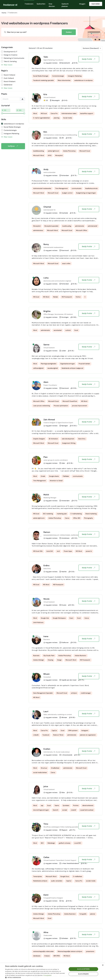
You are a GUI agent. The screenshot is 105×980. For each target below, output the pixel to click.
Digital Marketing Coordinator (53, 60)
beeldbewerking (39, 151)
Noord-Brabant (10, 81)
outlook (68, 330)
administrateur (38, 230)
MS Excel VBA (38, 551)
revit (58, 551)
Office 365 (77, 518)
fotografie (83, 914)
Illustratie (36, 656)
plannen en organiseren (88, 735)
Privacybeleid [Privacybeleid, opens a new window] (47, 975)
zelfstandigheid (38, 368)
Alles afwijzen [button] (83, 974)
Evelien (47, 749)
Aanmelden (96, 4)
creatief (73, 810)
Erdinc (47, 566)
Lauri (46, 711)
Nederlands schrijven (40, 881)
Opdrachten (41, 4)
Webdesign (51, 843)
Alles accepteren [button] (83, 969)
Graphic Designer (39, 439)
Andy (46, 169)
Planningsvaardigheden (49, 364)
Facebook (46, 735)
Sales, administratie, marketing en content (58, 714)
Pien (46, 457)
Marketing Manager (50, 498)
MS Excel (44, 113)
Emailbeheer (55, 768)
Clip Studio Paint (49, 656)
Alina (46, 932)
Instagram (85, 731)
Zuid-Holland (9, 78)
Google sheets (54, 476)
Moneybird (59, 155)
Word (35, 113)
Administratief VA (49, 210)
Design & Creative (11, 55)
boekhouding (67, 226)
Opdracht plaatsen (65, 5)
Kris (45, 94)
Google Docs (65, 876)
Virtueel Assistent (49, 97)
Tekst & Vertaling (10, 61)
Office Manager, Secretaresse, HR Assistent (58, 314)
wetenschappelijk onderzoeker (43, 951)
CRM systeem (73, 731)
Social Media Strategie (12, 127)
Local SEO (78, 843)
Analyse (47, 956)
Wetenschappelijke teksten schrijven (70, 951)
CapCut (54, 731)
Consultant (47, 677)
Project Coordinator (50, 385)
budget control (67, 193)
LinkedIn (36, 735)
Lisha (46, 278)
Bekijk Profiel (88, 59)
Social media (68, 118)
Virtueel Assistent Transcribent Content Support (60, 860)
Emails (43, 476)
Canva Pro (54, 113)
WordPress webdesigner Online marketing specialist (61, 827)
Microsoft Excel (85, 151)
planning (57, 118)
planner (93, 914)
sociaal (65, 810)
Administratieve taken (69, 113)
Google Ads (45, 618)
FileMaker (66, 476)
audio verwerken (57, 881)
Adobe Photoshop (69, 151)
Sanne (46, 345)
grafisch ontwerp (65, 843)
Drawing (51, 660)
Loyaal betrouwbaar (87, 810)
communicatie (77, 188)
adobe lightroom (53, 151)
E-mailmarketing (76, 514)
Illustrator (47, 639)
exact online (66, 263)
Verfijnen (13, 146)
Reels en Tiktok (58, 735)
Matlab (55, 297)
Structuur (44, 768)
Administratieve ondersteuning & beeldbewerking (60, 135)
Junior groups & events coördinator (56, 460)
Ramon (47, 532)
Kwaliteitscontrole (91, 188)
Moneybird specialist (51, 226)
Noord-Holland (9, 75)
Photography (88, 518)
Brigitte (47, 311)
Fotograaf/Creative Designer (53, 898)
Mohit (46, 495)
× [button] (103, 965)
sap (42, 805)
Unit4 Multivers (38, 622)
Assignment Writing (69, 443)
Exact (71, 618)
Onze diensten (52, 5)
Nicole (46, 599)
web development (68, 439)
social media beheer (40, 772)
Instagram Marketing (11, 134)
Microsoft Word (39, 155)
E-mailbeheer (78, 876)
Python (78, 297)
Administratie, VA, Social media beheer (57, 752)
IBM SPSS (57, 956)
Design (59, 660)
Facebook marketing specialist (44, 80)
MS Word (46, 297)
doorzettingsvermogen (41, 810)
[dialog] (52, 972)
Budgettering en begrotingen (86, 193)
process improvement (80, 406)
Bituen (47, 674)
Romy (46, 244)
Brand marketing (91, 514)
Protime (76, 805)
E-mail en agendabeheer (42, 118)
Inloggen (82, 4)
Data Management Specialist (43, 693)
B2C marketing (48, 514)
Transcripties (38, 876)
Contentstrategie (10, 130)
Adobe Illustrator (80, 656)
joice (46, 786)
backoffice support (87, 113)
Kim (45, 132)
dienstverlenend (88, 805)
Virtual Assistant (49, 348)
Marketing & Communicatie (14, 58)
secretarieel (58, 330)
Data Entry (82, 439)
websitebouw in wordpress (14, 124)
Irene (46, 636)
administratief (92, 226)
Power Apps (68, 551)
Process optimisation (61, 406)
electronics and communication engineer (57, 281)
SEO (42, 843)
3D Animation (53, 439)
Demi (46, 895)
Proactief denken (84, 364)
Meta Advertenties (64, 80)
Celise (46, 857)
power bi (89, 551)
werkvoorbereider (49, 172)
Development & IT (11, 52)
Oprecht (56, 810)
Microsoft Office (82, 230)
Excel (76, 330)
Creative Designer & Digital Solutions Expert (58, 423)
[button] (36, 977)
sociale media (91, 881)
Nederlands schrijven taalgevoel (72, 368)
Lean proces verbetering (42, 406)
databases (37, 956)
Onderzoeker (48, 935)
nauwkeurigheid (53, 368)
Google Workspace (59, 618)
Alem (46, 382)
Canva (67, 518)
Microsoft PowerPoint (70, 401)
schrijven (74, 693)
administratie (80, 226)
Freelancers (29, 4)
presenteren (90, 951)
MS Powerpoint (67, 297)
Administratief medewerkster (53, 247)
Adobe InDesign (39, 660)
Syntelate (66, 805)
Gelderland (8, 85)
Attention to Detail (56, 481)
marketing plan (62, 514)
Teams (57, 805)
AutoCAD (50, 551)
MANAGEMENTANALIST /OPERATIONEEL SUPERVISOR (62, 535)
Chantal (47, 207)
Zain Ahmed (49, 420)
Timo (46, 824)
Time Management (61, 188)
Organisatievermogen (67, 364)
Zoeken (69, 32)
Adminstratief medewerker (42, 188)
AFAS (50, 155)
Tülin (46, 57)
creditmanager (86, 693)
